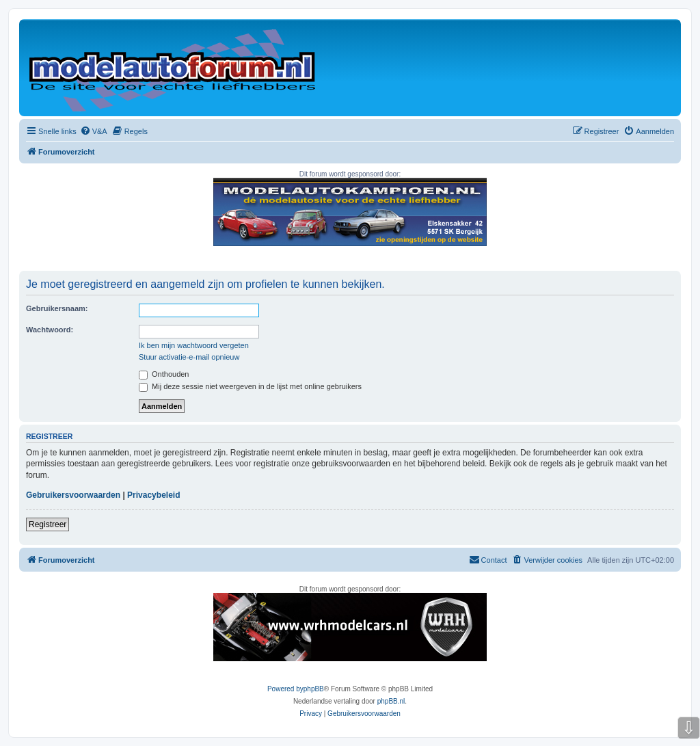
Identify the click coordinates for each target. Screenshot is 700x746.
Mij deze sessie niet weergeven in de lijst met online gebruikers (250, 386)
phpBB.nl (391, 701)
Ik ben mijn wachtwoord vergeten (194, 345)
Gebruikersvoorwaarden (73, 495)
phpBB (314, 689)
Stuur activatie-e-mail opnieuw (189, 357)
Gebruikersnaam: (57, 308)
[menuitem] (94, 131)
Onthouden (164, 374)
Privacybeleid (153, 495)
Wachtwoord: (50, 330)
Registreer (48, 524)
